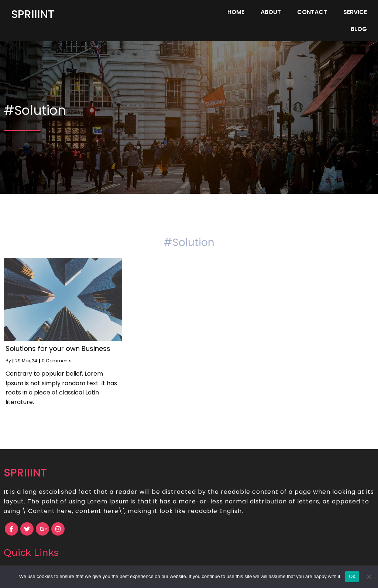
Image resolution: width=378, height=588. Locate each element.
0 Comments (57, 348)
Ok (352, 576)
